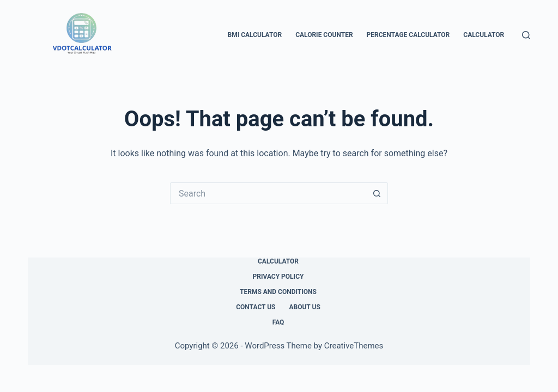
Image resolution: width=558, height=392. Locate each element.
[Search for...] (268, 193)
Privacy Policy (278, 277)
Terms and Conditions (278, 292)
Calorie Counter (324, 35)
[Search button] (377, 193)
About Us (304, 307)
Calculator (484, 35)
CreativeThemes (354, 346)
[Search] (526, 35)
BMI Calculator (254, 35)
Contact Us (256, 307)
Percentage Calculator (408, 35)
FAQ (278, 322)
